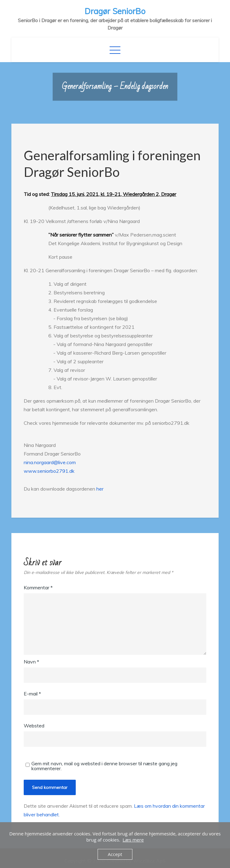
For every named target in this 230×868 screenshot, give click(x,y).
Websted (34, 726)
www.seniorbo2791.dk (49, 471)
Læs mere (133, 840)
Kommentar (38, 587)
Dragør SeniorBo (115, 11)
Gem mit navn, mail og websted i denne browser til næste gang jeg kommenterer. (104, 766)
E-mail (32, 694)
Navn (31, 662)
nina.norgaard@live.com (50, 462)
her (100, 489)
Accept (115, 854)
